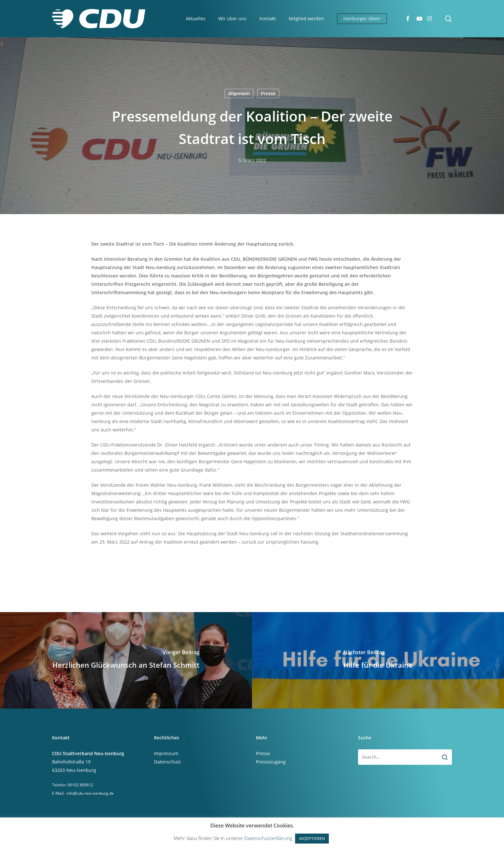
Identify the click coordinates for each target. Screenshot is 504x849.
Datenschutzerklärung (268, 838)
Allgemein (239, 93)
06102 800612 (80, 785)
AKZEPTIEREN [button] (312, 838)
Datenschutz (167, 762)
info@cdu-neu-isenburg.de (90, 793)
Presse (268, 93)
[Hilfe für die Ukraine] (378, 660)
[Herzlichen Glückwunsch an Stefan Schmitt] (126, 660)
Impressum (166, 753)
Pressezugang (271, 762)
